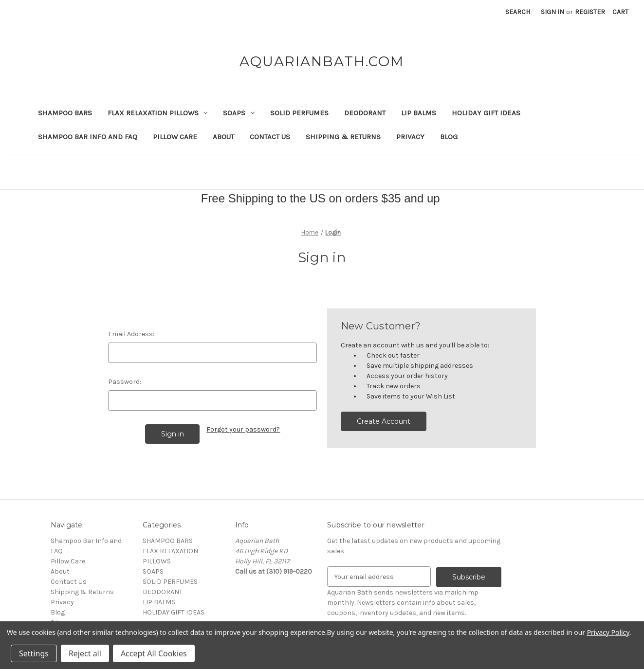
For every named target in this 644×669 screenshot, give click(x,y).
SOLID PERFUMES (299, 113)
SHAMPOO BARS (65, 113)
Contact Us (270, 137)
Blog (449, 137)
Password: (125, 382)
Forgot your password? (243, 429)
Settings (34, 653)
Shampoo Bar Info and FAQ (88, 137)
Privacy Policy (608, 632)
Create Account (384, 421)
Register (590, 12)
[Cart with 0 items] (620, 12)
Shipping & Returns (343, 137)
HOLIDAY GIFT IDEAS (486, 113)
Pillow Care (175, 137)
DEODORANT (365, 113)
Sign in (552, 12)
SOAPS (239, 113)
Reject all (85, 653)
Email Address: (131, 334)
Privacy (410, 137)
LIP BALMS (419, 113)
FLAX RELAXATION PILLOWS (158, 113)
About (223, 137)
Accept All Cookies (154, 653)
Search (518, 12)
